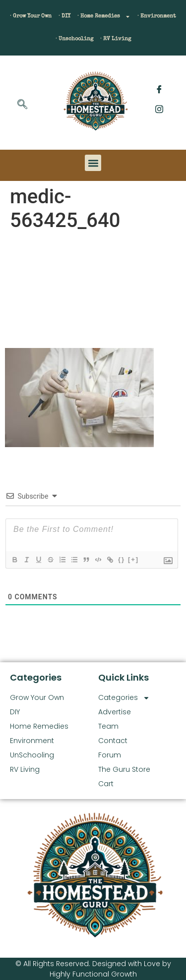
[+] (133, 559)
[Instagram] (159, 109)
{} (122, 559)
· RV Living (116, 39)
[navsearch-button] (22, 105)
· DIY (64, 16)
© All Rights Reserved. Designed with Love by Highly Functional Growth (93, 969)
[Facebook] (159, 89)
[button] (93, 163)
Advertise (115, 712)
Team (108, 726)
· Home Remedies (104, 17)
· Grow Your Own (31, 16)
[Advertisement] (93, 292)
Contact (113, 741)
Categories (124, 698)
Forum (110, 755)
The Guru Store (124, 769)
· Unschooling (74, 39)
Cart (106, 784)
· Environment (157, 16)
